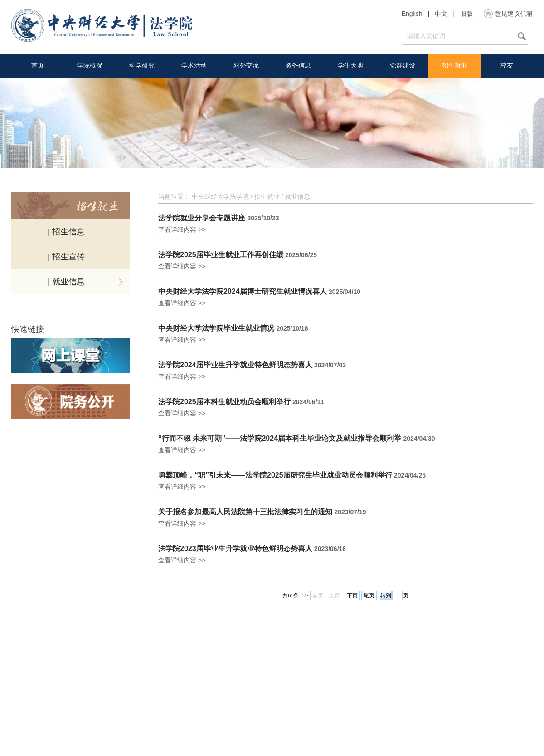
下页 (352, 595)
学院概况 (90, 65)
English (412, 14)
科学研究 (142, 65)
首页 (38, 65)
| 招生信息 (66, 232)
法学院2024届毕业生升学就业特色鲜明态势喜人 (235, 365)
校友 (507, 65)
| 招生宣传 (66, 257)
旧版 (466, 14)
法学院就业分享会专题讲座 (202, 218)
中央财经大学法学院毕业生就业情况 (216, 328)
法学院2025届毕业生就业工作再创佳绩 (221, 255)
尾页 (369, 595)
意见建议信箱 (514, 14)
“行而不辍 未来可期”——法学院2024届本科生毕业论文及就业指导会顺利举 (280, 439)
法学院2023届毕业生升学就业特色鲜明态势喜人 (235, 549)
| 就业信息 (66, 282)
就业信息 (297, 196)
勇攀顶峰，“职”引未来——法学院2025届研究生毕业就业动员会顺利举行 (275, 475)
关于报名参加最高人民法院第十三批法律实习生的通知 (245, 512)
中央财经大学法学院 (220, 196)
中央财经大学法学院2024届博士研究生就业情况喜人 (243, 292)
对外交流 (246, 65)
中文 (441, 14)
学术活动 (194, 65)
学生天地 (350, 65)
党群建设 (403, 65)
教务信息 (298, 65)
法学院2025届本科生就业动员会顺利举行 (224, 402)
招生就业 (455, 65)
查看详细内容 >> (182, 229)
